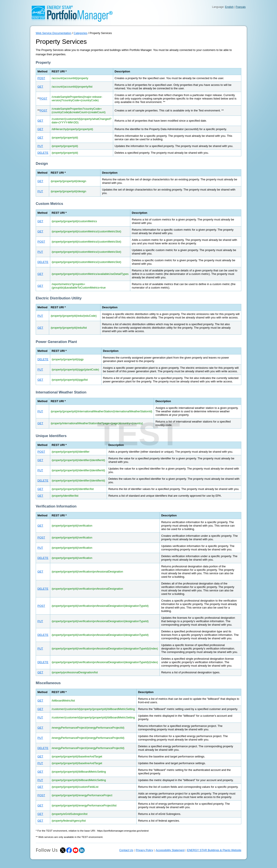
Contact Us (126, 850)
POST (41, 78)
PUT (40, 146)
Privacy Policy (144, 850)
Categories (80, 33)
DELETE (43, 153)
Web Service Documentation (54, 33)
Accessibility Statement (170, 850)
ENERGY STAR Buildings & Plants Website (214, 850)
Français (241, 7)
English (229, 7)
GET (40, 87)
